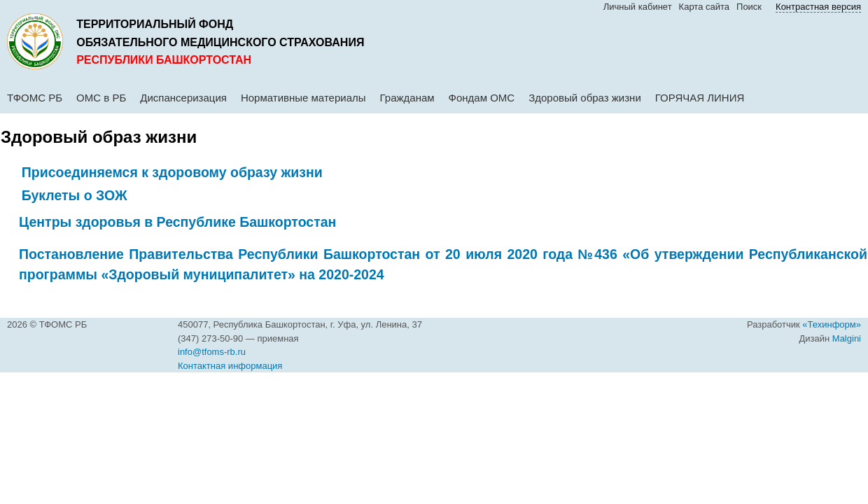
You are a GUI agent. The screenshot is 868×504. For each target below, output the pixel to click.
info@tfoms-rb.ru (212, 352)
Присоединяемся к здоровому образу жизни (172, 172)
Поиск (749, 7)
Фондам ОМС (482, 98)
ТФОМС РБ (35, 98)
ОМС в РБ (101, 98)
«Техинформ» (832, 324)
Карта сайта (704, 7)
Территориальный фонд (155, 24)
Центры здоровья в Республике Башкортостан (177, 222)
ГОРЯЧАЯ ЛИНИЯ (700, 98)
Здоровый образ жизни (585, 98)
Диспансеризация (183, 98)
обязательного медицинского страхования (220, 42)
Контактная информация (230, 366)
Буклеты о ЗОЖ (75, 195)
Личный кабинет (638, 7)
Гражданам (407, 98)
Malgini (847, 338)
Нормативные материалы (303, 98)
